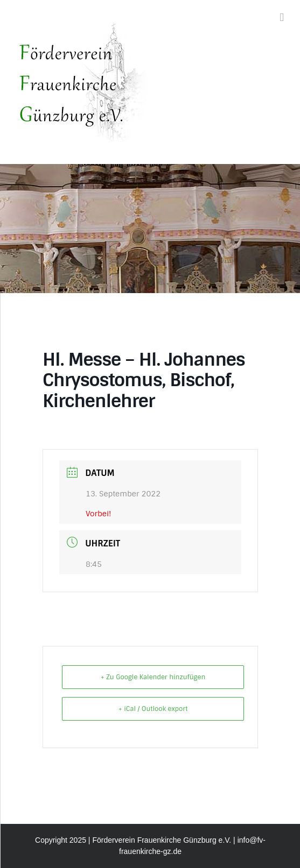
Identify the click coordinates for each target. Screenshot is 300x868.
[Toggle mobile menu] (282, 17)
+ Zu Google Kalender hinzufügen (153, 677)
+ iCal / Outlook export (153, 709)
